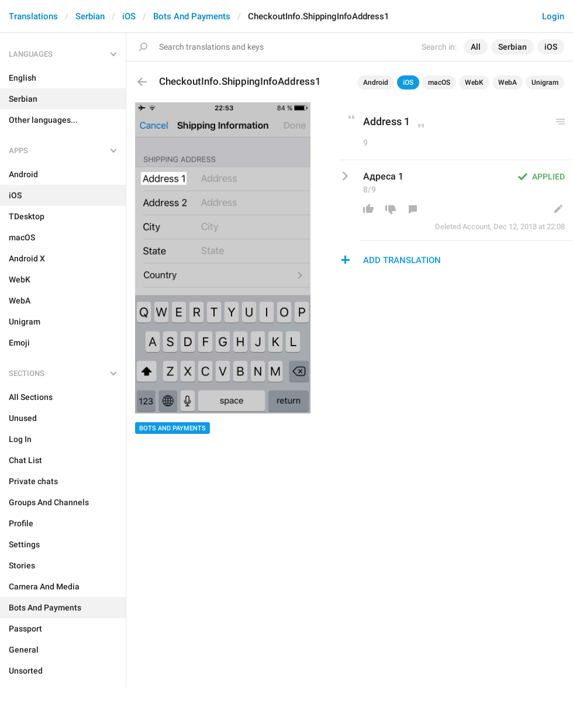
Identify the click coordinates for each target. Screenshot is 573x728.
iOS (129, 16)
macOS (439, 82)
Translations (33, 16)
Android (376, 82)
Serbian (90, 16)
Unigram (545, 82)
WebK (474, 82)
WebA (508, 82)
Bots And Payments (192, 16)
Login (553, 16)
